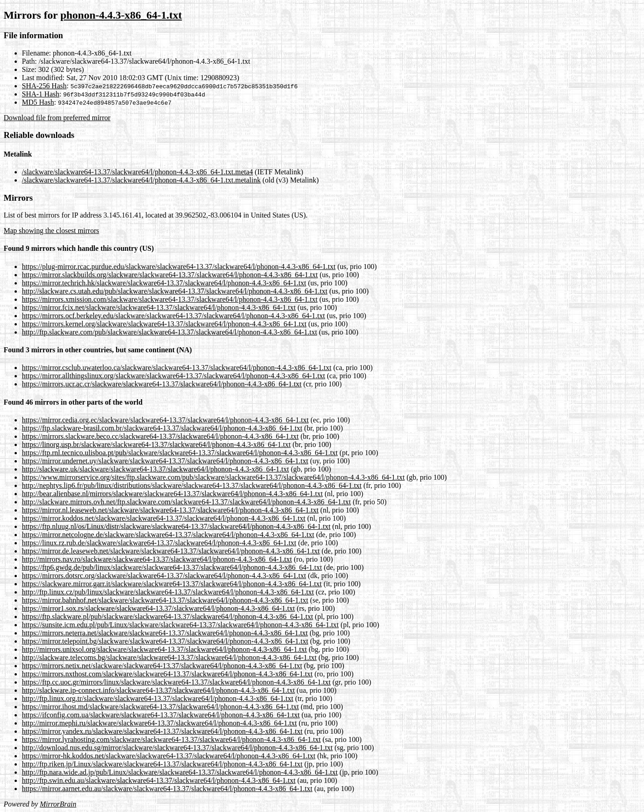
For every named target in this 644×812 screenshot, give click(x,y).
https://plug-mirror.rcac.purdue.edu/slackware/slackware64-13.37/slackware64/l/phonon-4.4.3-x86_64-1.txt (179, 266)
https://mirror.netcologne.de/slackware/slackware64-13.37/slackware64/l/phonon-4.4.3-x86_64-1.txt (168, 535)
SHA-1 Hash (41, 94)
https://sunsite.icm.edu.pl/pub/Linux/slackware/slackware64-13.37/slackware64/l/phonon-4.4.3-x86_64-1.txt (180, 625)
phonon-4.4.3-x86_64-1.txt (121, 15)
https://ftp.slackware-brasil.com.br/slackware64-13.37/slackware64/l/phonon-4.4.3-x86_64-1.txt (162, 428)
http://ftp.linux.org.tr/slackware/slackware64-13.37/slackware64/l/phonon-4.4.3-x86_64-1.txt (157, 698)
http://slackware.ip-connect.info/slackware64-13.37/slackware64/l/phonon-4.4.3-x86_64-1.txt (158, 690)
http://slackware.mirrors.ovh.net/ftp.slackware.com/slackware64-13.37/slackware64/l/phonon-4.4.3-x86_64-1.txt (186, 502)
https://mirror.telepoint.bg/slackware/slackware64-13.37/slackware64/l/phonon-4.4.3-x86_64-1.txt (165, 641)
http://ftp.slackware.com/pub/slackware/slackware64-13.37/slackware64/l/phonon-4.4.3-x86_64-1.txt (170, 332)
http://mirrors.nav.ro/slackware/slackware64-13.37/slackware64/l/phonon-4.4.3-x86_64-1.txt (157, 559)
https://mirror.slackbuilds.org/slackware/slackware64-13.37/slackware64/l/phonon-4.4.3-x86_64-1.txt (170, 275)
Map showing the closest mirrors (51, 231)
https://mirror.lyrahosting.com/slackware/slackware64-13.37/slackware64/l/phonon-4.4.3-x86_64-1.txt (171, 739)
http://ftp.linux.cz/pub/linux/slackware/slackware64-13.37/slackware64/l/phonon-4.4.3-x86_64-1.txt (168, 592)
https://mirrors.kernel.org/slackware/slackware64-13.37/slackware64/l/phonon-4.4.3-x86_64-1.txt (164, 324)
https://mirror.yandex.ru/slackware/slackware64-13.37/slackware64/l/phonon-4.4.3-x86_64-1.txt (162, 731)
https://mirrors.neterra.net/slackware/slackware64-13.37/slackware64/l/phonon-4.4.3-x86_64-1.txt (165, 633)
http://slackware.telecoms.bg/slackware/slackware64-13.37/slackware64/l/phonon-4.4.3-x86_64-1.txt (169, 657)
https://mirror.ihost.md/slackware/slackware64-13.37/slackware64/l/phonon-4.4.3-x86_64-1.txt (160, 707)
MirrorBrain (58, 804)
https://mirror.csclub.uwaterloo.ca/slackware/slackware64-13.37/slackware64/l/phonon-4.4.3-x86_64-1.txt (177, 368)
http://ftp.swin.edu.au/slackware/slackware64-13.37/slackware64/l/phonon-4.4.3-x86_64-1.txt (159, 780)
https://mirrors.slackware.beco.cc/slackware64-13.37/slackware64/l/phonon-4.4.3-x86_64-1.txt (160, 436)
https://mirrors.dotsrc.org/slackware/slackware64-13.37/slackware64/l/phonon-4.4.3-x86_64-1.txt (164, 576)
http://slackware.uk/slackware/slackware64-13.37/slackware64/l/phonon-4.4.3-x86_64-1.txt (155, 469)
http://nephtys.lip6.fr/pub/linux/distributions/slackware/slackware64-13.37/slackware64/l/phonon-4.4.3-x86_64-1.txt (192, 485)
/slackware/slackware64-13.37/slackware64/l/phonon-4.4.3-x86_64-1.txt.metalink (141, 180)
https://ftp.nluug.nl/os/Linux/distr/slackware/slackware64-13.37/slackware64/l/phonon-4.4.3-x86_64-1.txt (176, 526)
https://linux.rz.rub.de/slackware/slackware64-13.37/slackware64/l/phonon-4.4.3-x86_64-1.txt (159, 543)
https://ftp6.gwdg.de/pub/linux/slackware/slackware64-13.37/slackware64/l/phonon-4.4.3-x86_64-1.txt (172, 567)
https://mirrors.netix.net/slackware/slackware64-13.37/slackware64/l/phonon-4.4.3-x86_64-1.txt (162, 666)
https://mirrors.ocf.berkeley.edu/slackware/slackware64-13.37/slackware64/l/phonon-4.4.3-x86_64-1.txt (173, 316)
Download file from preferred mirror (57, 118)
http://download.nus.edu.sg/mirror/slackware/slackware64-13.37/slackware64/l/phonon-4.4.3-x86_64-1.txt (177, 748)
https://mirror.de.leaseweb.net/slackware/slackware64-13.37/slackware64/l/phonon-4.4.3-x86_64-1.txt (171, 551)
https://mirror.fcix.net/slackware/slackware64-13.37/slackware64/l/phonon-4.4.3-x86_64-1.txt (159, 307)
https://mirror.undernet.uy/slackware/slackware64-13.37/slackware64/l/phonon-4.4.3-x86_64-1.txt (165, 461)
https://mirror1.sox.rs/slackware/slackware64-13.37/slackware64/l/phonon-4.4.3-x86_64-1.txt (158, 608)
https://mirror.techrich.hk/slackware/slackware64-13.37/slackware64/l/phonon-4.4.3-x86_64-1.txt (164, 283)
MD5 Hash (38, 102)
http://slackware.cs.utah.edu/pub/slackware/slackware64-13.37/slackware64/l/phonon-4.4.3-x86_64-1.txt (175, 291)
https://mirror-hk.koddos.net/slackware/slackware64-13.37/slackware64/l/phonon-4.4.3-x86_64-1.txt (169, 756)
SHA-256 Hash (44, 86)
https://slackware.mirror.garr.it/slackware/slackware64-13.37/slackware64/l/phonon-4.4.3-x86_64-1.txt (172, 584)
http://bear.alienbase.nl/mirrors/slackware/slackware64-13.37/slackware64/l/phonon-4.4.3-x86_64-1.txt (172, 494)
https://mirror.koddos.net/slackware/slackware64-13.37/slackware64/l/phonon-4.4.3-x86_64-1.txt (164, 518)
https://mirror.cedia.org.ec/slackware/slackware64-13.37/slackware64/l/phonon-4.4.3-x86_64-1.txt (165, 420)
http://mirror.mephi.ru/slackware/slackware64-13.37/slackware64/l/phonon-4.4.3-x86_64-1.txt (159, 723)
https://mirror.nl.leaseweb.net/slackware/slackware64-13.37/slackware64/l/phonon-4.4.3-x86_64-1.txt (170, 510)
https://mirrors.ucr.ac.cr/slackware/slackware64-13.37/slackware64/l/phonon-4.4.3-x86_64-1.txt (162, 384)
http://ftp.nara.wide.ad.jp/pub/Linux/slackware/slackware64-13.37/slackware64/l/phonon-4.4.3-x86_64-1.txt (180, 772)
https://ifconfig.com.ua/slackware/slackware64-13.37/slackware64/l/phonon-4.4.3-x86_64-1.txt (161, 715)
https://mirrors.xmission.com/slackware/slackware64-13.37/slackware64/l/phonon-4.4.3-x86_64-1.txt (170, 299)
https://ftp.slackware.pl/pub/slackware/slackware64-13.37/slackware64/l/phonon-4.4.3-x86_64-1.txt (167, 617)
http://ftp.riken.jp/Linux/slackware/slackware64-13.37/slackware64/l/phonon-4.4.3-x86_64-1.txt (162, 764)
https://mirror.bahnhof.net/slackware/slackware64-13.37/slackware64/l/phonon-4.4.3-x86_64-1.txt (165, 600)
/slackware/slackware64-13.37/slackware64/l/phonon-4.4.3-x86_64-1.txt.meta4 (137, 172)
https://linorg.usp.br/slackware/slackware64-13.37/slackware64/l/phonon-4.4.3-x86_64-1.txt (156, 444)
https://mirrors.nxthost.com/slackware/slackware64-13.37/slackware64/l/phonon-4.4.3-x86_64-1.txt (167, 674)
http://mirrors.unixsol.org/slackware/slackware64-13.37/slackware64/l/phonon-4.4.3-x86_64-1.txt (164, 649)
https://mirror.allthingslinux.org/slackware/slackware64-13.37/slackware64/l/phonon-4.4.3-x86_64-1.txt (173, 376)
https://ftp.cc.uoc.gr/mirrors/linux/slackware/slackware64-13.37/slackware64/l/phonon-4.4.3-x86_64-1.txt (176, 682)
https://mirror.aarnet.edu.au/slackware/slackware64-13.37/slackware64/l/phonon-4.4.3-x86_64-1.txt (167, 789)
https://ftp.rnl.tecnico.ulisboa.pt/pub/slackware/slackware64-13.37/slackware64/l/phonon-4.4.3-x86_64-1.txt (180, 453)
